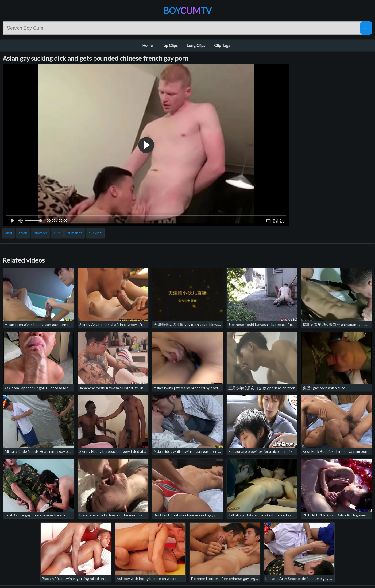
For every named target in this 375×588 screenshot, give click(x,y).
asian (23, 233)
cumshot (75, 233)
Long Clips (196, 45)
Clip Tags (222, 45)
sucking (95, 233)
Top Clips (170, 45)
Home (147, 45)
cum (57, 233)
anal (9, 233)
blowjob (40, 233)
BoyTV (187, 11)
